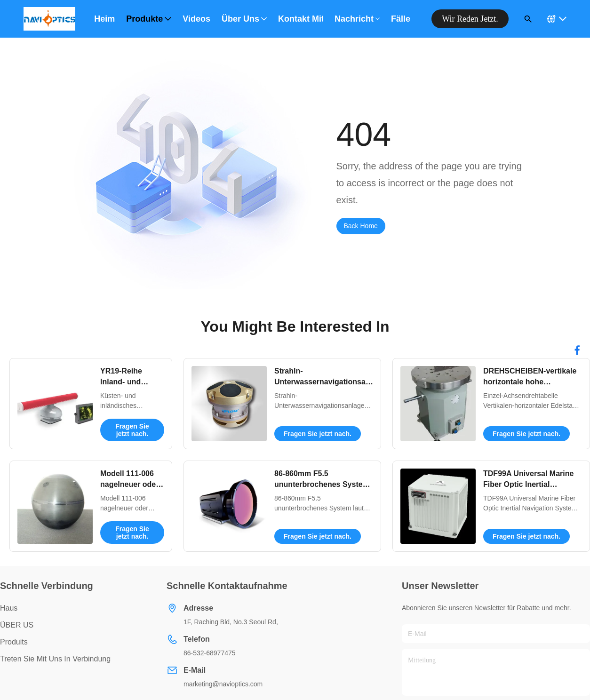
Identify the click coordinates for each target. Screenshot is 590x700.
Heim (104, 19)
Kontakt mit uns (301, 19)
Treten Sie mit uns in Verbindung (55, 659)
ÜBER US (17, 625)
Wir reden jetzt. (470, 19)
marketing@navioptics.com (223, 684)
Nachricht (357, 19)
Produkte (149, 19)
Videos (196, 19)
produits (14, 642)
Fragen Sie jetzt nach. (132, 430)
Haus (9, 608)
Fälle (401, 19)
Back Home (361, 226)
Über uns (244, 19)
